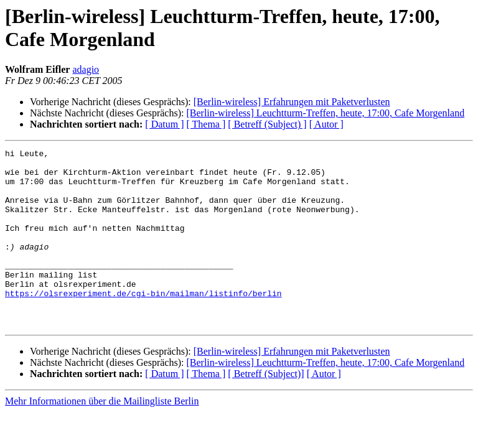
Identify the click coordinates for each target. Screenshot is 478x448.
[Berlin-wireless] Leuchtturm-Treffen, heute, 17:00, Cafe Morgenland (325, 113)
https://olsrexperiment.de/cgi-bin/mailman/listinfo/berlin (143, 323)
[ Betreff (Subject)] (266, 409)
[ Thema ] (206, 124)
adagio (86, 69)
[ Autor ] (326, 124)
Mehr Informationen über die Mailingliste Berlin (102, 436)
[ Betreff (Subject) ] (267, 124)
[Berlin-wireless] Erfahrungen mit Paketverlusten (292, 102)
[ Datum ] (164, 124)
